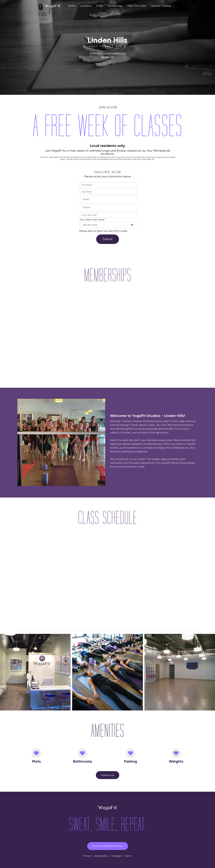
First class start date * (93, 220)
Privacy (87, 856)
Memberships (115, 6)
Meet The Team (137, 6)
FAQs (99, 6)
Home (72, 6)
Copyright (116, 856)
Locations (86, 6)
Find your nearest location (108, 846)
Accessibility (101, 856)
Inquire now (108, 775)
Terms (128, 856)
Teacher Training (161, 6)
